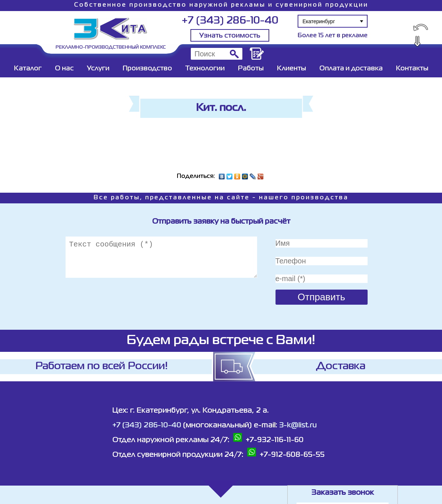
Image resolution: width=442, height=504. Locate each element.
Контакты (412, 69)
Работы (251, 69)
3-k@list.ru (298, 425)
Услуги (98, 69)
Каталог (28, 69)
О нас (64, 69)
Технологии (205, 69)
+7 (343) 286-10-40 (230, 21)
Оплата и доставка (351, 69)
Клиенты (292, 69)
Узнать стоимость (230, 36)
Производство (147, 69)
